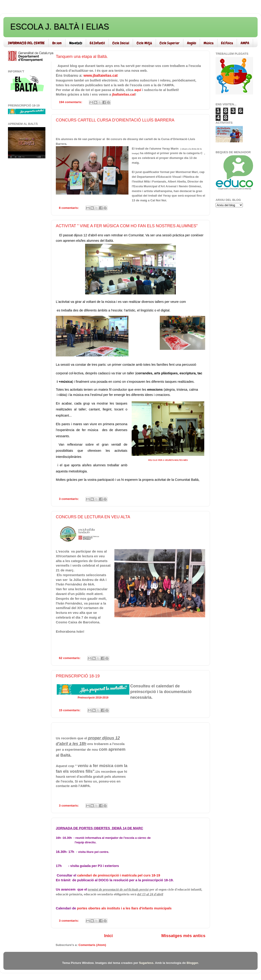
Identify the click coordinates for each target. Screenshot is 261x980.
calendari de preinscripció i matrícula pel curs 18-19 (119, 875)
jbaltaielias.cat (124, 94)
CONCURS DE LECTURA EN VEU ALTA (93, 517)
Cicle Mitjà (144, 43)
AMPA (245, 43)
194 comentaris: (71, 102)
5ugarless (146, 963)
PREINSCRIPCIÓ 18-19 (78, 676)
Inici (108, 936)
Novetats (76, 43)
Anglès (192, 43)
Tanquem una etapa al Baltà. (82, 57)
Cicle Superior (170, 43)
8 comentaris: (69, 208)
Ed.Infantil (97, 43)
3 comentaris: (69, 499)
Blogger (192, 963)
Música (209, 43)
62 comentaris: (70, 658)
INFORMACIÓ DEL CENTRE (26, 43)
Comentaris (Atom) (92, 945)
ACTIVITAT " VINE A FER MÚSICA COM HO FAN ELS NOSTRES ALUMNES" (127, 226)
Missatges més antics (183, 936)
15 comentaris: (70, 710)
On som (57, 43)
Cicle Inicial (121, 43)
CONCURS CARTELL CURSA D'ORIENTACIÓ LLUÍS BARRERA (115, 120)
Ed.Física (227, 43)
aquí (138, 90)
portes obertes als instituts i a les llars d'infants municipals (124, 908)
